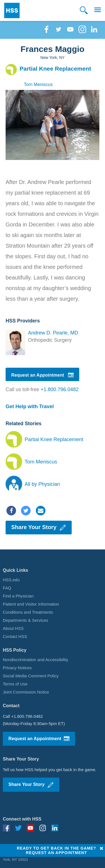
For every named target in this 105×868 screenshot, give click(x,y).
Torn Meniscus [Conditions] (38, 84)
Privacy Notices (17, 668)
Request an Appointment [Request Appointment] (39, 739)
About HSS (13, 628)
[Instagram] (82, 32)
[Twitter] (59, 32)
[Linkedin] (94, 32)
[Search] (84, 10)
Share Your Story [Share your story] (39, 528)
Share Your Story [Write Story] (31, 785)
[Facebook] (46, 32)
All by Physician (42, 484)
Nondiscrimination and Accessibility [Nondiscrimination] (35, 660)
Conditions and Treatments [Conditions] (28, 612)
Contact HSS (15, 636)
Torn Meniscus (41, 462)
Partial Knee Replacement (54, 439)
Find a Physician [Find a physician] (18, 596)
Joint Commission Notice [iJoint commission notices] (26, 692)
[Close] (102, 848)
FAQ (7, 588)
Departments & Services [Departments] (25, 620)
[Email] (41, 510)
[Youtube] (70, 32)
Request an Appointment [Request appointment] (42, 375)
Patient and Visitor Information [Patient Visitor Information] (31, 604)
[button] (98, 10)
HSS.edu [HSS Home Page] (11, 580)
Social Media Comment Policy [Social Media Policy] (31, 676)
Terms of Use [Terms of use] (15, 684)
